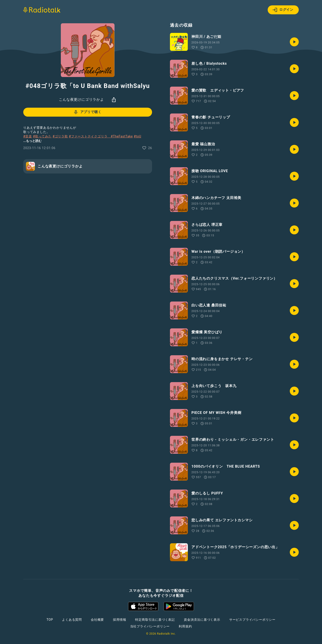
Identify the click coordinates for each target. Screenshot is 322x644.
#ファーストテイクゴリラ (90, 136)
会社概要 (97, 620)
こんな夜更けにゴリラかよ (81, 99)
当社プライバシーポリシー (150, 626)
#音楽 (28, 136)
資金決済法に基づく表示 (202, 620)
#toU (138, 136)
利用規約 (185, 626)
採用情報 (120, 620)
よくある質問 (72, 620)
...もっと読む (32, 141)
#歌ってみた (42, 136)
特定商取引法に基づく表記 (155, 620)
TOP (50, 620)
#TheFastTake (122, 136)
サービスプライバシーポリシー (252, 620)
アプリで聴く (87, 112)
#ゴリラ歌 (60, 136)
